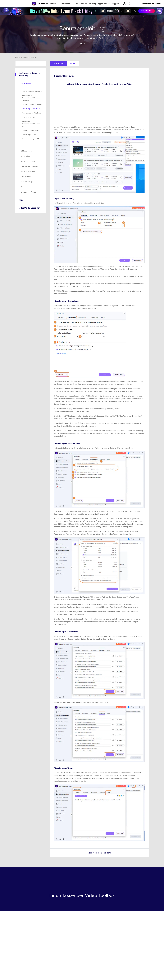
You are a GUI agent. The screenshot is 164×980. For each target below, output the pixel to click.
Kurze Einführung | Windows (32, 104)
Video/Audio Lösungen (29, 208)
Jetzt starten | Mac (29, 117)
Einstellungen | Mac (29, 135)
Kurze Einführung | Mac (30, 130)
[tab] (31, 84)
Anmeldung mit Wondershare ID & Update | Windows (32, 98)
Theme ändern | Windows (31, 113)
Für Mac (73, 63)
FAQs (21, 200)
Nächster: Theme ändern (99, 853)
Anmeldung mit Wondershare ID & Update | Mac (32, 124)
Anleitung (93, 4)
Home (18, 57)
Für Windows (58, 63)
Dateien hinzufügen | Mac (31, 139)
